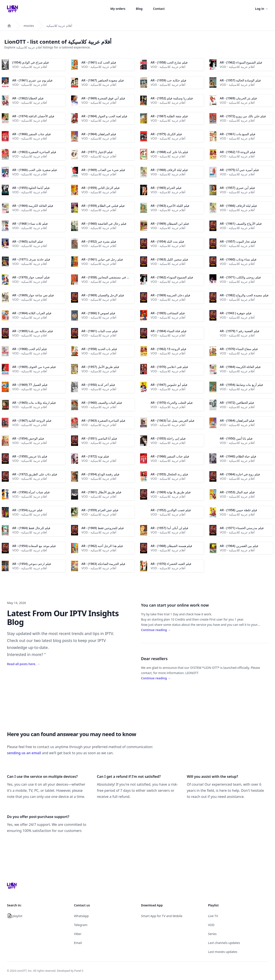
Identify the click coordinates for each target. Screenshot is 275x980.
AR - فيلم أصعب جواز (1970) (31, 277)
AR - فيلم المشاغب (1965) (168, 313)
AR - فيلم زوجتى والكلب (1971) (240, 277)
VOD (211, 925)
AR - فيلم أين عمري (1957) (238, 188)
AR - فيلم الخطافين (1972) (237, 403)
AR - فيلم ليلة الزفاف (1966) (169, 170)
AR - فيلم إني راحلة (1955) (168, 438)
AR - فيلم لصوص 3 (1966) (98, 313)
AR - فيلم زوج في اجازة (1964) (240, 474)
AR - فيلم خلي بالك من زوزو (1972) (243, 116)
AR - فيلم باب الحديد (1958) (99, 349)
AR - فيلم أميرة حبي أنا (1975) (239, 170)
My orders (118, 9)
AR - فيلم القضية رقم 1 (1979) (240, 331)
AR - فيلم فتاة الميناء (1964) (169, 331)
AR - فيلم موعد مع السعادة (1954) (34, 546)
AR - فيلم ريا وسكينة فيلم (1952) (172, 98)
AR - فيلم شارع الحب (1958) (169, 62)
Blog (139, 9)
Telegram (81, 925)
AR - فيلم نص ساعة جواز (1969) (33, 295)
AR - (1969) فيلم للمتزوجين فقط (103, 528)
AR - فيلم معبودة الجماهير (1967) (103, 80)
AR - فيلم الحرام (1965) (166, 188)
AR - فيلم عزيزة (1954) (27, 510)
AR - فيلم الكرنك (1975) (166, 134)
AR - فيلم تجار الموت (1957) (238, 241)
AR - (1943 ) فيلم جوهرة (236, 313)
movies (29, 26)
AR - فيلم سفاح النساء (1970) (239, 349)
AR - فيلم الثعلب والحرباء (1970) (172, 403)
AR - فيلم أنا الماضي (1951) (99, 438)
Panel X (79, 971)
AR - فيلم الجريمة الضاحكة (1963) (104, 564)
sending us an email (24, 753)
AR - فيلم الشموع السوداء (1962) (241, 62)
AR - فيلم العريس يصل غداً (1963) (172, 420)
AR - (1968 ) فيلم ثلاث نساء (30, 223)
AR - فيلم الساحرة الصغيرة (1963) (34, 152)
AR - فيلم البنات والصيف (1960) (102, 403)
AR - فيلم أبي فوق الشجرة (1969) (103, 98)
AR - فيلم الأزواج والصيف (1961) (241, 223)
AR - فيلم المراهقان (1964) (99, 134)
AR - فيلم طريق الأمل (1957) (100, 367)
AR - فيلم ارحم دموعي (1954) (32, 564)
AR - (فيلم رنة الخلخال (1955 (169, 474)
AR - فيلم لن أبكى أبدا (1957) (169, 528)
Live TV (213, 916)
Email (78, 943)
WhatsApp (81, 916)
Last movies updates (223, 952)
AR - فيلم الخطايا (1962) (28, 98)
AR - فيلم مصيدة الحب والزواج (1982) (244, 295)
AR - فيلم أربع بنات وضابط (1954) (241, 385)
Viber (78, 934)
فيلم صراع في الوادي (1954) (30, 62)
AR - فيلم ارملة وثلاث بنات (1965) (34, 403)
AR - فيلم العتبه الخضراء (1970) (171, 564)
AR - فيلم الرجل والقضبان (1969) (103, 295)
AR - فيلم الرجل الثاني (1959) (101, 188)
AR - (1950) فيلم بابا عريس (30, 456)
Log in (262, 9)
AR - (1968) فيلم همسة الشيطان (171, 546)
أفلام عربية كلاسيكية (59, 26)
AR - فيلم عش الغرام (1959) (100, 510)
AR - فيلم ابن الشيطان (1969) (170, 223)
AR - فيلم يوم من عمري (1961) (32, 80)
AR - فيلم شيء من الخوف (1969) (34, 367)
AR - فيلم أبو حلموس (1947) (169, 385)
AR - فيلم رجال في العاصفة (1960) (104, 223)
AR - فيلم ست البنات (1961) (100, 331)
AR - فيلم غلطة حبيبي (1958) (239, 510)
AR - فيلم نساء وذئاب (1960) (238, 259)
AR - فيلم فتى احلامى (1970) (169, 367)
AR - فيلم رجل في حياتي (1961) (102, 259)
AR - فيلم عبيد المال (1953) (237, 492)
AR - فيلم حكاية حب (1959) (168, 80)
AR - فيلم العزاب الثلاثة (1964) (32, 313)
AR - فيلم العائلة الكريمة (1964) (33, 206)
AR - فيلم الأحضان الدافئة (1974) (33, 116)
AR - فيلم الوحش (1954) (28, 438)
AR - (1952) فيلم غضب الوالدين (171, 510)
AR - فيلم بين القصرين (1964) (239, 546)
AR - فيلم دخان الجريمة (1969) (170, 295)
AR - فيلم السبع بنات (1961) (238, 134)
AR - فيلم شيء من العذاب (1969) (103, 170)
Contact (159, 9)
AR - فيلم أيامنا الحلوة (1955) (31, 188)
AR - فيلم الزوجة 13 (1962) (238, 152)
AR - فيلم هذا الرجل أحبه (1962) (102, 546)
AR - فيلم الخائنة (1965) (28, 241)
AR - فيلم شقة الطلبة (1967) (169, 116)
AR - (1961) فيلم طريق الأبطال (101, 492)
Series (212, 934)
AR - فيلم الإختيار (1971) (97, 152)
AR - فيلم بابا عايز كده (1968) (169, 152)
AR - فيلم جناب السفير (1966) (31, 134)
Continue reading (156, 630)
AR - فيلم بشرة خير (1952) (99, 241)
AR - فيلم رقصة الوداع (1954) (101, 474)
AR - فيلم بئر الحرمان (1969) (238, 98)
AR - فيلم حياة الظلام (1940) (238, 456)
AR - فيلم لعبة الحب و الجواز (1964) (104, 116)
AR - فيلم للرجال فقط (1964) (31, 528)
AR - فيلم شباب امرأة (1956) (31, 492)
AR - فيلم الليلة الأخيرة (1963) (170, 206)
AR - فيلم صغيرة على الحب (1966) (35, 170)
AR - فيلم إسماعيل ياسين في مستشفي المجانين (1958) (117, 277)
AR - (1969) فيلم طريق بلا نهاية (171, 492)
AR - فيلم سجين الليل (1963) (169, 259)
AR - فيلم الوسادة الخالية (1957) (240, 80)
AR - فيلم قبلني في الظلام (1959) (103, 206)
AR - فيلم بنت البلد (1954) (167, 241)
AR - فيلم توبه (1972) (95, 456)
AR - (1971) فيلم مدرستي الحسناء (242, 528)
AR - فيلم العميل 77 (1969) (30, 385)
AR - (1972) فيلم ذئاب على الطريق (35, 474)
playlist (17, 916)
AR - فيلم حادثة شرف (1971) (31, 259)
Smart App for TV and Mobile (162, 916)
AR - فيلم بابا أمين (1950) (236, 438)
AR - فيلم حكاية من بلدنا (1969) (33, 331)
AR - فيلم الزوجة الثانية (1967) (32, 420)
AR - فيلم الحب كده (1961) (99, 62)
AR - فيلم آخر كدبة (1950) (98, 385)
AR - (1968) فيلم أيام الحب (30, 349)
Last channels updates (224, 943)
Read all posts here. (23, 664)
